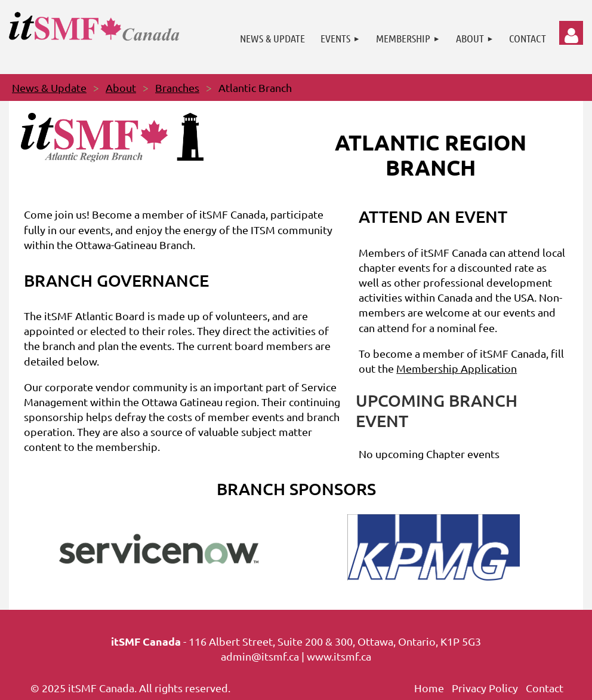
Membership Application (457, 368)
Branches (177, 87)
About (121, 87)
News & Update (49, 87)
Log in (571, 33)
